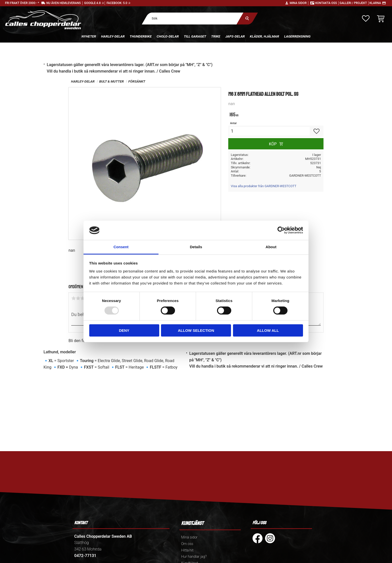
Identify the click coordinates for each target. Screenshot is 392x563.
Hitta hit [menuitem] (187, 550)
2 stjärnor (78, 298)
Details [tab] (196, 247)
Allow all (268, 330)
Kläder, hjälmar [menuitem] (264, 36)
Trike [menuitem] (216, 36)
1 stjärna (73, 298)
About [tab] (271, 247)
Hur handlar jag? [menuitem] (194, 557)
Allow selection (196, 330)
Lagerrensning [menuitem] (297, 36)
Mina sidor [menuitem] (189, 537)
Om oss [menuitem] (187, 544)
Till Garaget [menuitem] (195, 36)
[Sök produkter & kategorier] (193, 18)
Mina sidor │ (299, 3)
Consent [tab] (121, 247)
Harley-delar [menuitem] (113, 36)
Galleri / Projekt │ (354, 3)
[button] (366, 19)
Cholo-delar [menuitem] (168, 36)
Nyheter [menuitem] (89, 36)
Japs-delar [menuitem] (235, 36)
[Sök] (247, 18)
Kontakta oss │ (327, 3)
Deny (124, 330)
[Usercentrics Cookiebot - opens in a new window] (281, 230)
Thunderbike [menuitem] (141, 36)
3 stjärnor (82, 298)
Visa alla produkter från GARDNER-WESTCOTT (263, 186)
